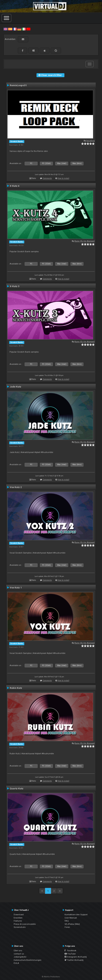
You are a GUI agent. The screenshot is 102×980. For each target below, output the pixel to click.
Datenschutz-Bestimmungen (28, 960)
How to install (63, 178)
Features (18, 921)
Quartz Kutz (17, 788)
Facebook (70, 950)
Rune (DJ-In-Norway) (85, 241)
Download (19, 915)
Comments (47, 178)
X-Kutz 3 (15, 286)
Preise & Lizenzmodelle (25, 924)
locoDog (90, 141)
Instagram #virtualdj (76, 957)
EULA (16, 963)
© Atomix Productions (51, 977)
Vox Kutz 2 (16, 487)
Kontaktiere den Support (76, 915)
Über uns (18, 950)
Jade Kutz (15, 387)
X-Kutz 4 (15, 186)
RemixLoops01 (18, 85)
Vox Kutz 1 (16, 587)
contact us (19, 954)
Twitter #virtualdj (74, 960)
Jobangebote (20, 957)
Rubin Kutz (16, 688)
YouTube (70, 954)
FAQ (67, 921)
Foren (67, 927)
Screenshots (20, 927)
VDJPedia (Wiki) (72, 924)
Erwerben (18, 918)
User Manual (71, 918)
